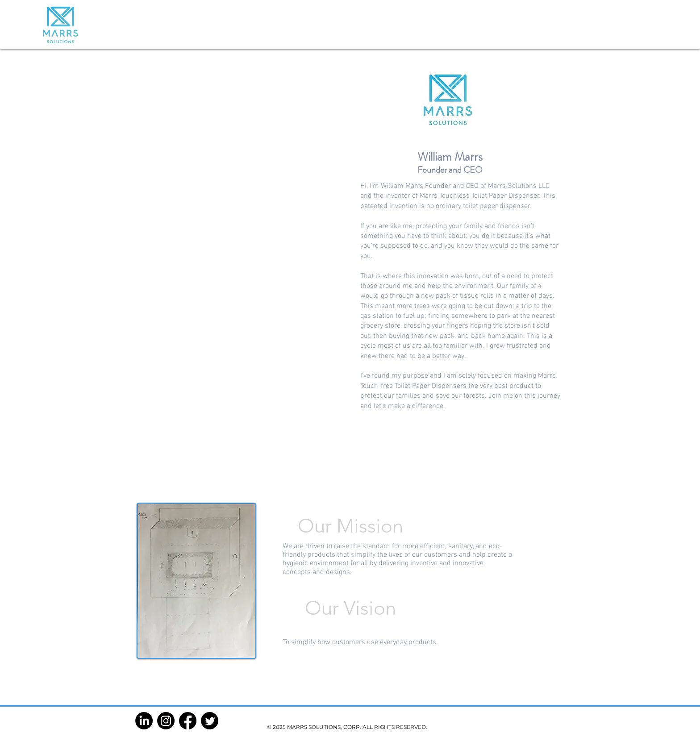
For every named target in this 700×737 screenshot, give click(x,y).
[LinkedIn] (144, 721)
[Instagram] (166, 721)
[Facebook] (188, 721)
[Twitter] (210, 721)
